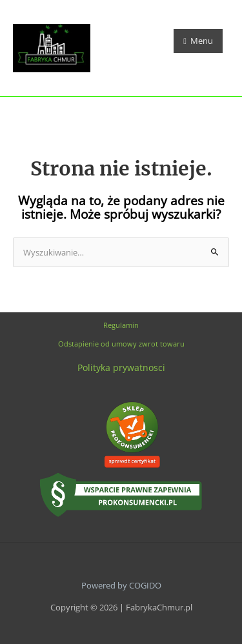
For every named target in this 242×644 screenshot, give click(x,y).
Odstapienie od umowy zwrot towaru (121, 344)
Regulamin (121, 325)
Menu (198, 41)
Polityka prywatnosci (121, 367)
